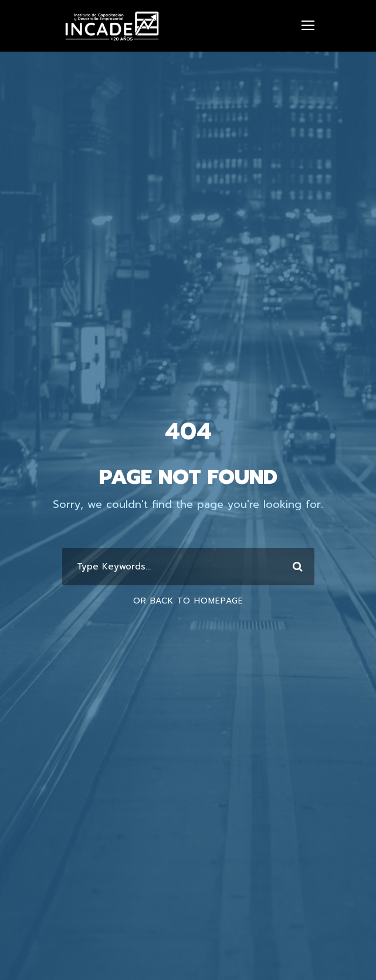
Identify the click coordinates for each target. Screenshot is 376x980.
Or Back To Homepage (188, 601)
